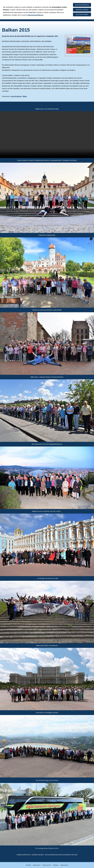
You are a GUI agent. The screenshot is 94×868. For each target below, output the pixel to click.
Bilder (25, 96)
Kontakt (28, 865)
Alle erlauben (82, 14)
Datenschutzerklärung (35, 15)
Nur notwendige (82, 5)
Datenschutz (47, 865)
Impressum (37, 865)
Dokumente (64, 865)
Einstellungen (82, 10)
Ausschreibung (16, 96)
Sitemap (56, 865)
